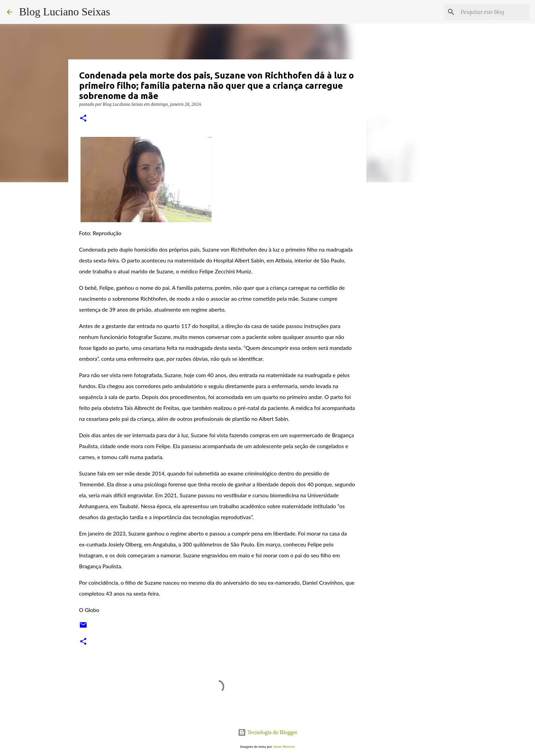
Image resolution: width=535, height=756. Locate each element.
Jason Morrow (284, 746)
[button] (83, 119)
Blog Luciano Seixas (65, 12)
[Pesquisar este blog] (494, 12)
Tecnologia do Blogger (267, 732)
